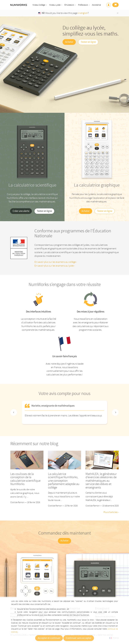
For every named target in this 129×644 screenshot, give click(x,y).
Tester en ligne (88, 42)
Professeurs (83, 5)
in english (83, 13)
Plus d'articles (111, 512)
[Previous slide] (14, 412)
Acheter (69, 42)
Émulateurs (69, 5)
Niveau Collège (39, 5)
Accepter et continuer (49, 638)
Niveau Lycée (55, 5)
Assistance (96, 5)
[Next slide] (115, 412)
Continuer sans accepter (79, 638)
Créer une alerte (21, 211)
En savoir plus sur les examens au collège (55, 262)
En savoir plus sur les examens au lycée (54, 266)
